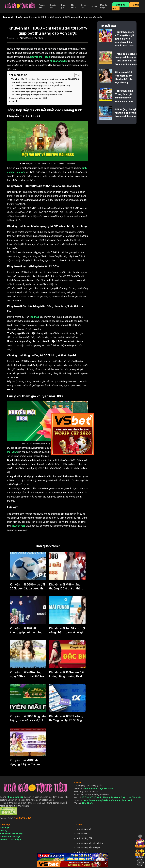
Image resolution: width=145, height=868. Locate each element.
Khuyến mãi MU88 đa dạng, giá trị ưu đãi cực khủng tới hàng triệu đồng (27, 762)
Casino (94, 6)
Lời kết (14, 101)
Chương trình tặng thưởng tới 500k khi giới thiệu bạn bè (39, 95)
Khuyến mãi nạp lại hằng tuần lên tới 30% (33, 89)
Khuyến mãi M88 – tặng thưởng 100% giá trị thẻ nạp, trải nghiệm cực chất (66, 587)
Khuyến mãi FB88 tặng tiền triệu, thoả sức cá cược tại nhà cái (28, 718)
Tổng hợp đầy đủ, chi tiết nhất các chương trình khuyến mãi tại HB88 (45, 79)
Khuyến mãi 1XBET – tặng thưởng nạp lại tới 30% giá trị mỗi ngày (67, 718)
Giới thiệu (5, 828)
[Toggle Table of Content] (76, 75)
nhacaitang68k (58, 61)
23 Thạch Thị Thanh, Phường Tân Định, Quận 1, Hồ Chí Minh (111, 797)
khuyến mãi (18, 526)
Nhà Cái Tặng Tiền (23, 818)
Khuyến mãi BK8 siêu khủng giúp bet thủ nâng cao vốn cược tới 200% (26, 631)
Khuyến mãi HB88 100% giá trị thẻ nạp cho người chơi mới (39, 82)
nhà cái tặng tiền (15, 797)
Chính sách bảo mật (10, 836)
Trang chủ (42, 6)
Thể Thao (73, 6)
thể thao (34, 317)
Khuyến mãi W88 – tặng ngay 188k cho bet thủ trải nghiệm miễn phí (27, 674)
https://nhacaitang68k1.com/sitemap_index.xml (107, 800)
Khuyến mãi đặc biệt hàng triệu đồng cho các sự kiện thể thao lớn (44, 92)
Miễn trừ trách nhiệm (10, 839)
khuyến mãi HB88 (40, 57)
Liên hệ (4, 830)
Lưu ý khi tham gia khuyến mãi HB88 (29, 98)
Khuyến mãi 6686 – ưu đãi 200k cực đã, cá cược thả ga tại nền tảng (27, 587)
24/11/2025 (25, 38)
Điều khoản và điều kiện (12, 833)
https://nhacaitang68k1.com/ (98, 788)
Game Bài (84, 6)
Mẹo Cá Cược (104, 6)
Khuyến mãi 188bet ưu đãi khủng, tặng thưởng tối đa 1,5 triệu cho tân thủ (66, 674)
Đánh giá (64, 6)
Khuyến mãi (53, 6)
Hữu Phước (39, 38)
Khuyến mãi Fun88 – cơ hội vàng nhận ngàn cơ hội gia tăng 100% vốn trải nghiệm (67, 631)
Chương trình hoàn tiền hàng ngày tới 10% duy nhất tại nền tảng (42, 85)
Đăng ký (121, 5)
